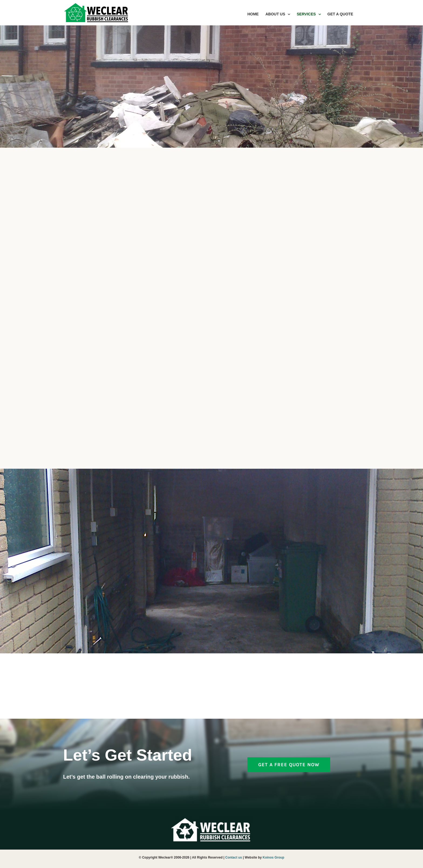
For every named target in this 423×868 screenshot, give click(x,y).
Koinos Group (274, 857)
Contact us (234, 857)
